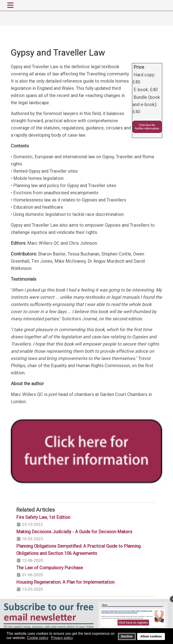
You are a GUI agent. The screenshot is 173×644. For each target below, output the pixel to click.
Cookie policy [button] (38, 638)
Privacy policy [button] (62, 638)
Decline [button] (127, 636)
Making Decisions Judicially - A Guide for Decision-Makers (74, 532)
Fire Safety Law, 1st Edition (43, 517)
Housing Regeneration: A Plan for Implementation (65, 582)
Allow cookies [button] (151, 636)
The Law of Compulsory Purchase (50, 568)
